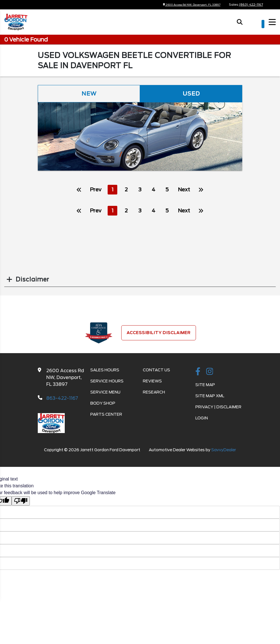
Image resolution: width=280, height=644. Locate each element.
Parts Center (106, 415)
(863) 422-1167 (251, 5)
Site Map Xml (210, 396)
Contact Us (156, 370)
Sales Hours (105, 370)
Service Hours (107, 381)
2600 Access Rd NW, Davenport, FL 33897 (185, 5)
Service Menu (105, 392)
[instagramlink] (210, 372)
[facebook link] (198, 372)
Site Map (205, 385)
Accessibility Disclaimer (159, 333)
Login (202, 418)
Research (154, 392)
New (89, 94)
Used (191, 94)
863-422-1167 (62, 398)
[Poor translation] (21, 501)
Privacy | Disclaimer (218, 407)
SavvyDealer (224, 450)
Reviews (152, 381)
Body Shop (103, 403)
